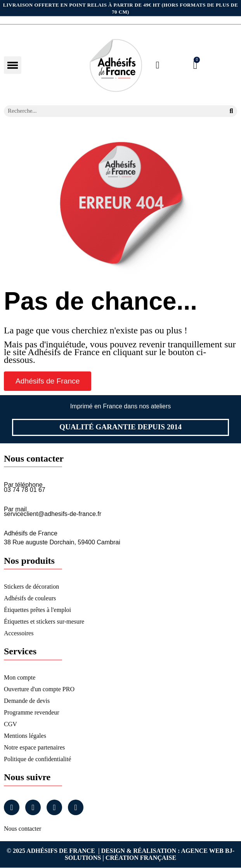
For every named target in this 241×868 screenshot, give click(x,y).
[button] (48, 381)
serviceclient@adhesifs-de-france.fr (53, 514)
